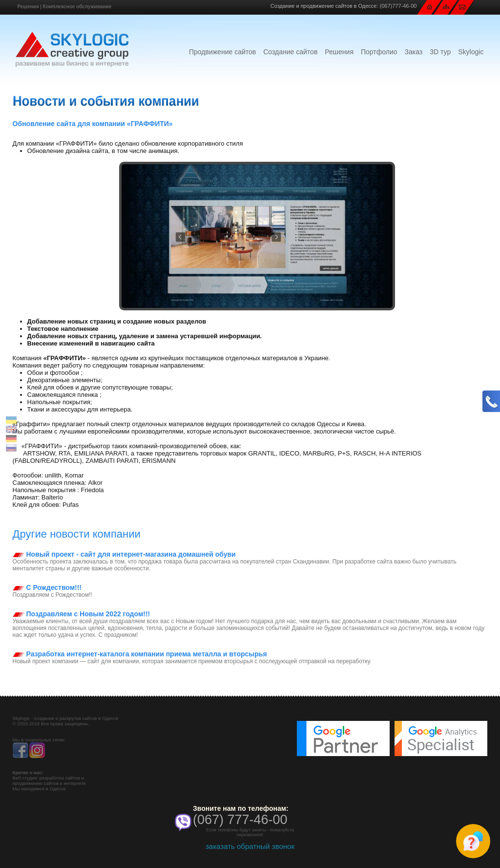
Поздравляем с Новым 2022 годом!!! (82, 614)
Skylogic (471, 52)
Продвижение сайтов (222, 52)
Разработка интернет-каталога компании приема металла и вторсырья (140, 654)
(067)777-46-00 (398, 6)
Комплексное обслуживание (77, 7)
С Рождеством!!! (47, 587)
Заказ (414, 52)
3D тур (440, 52)
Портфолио (379, 52)
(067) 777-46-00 (240, 820)
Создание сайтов (290, 52)
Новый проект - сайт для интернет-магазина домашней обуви (124, 554)
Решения (28, 7)
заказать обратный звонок (250, 846)
